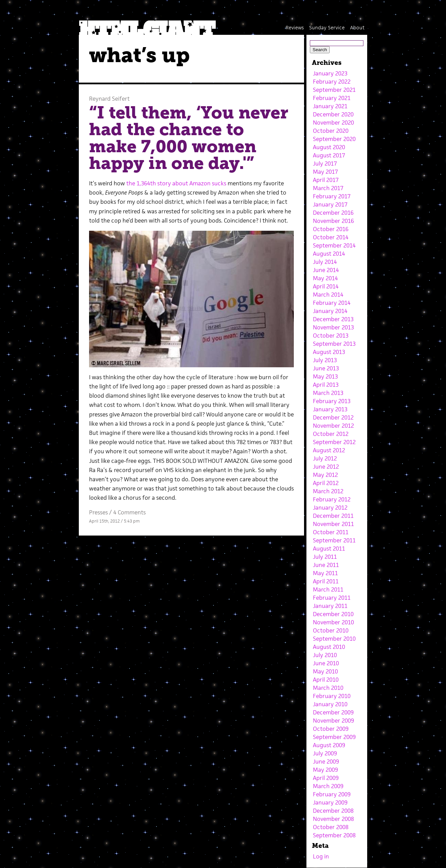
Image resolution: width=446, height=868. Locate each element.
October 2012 (331, 434)
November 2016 (333, 221)
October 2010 (331, 630)
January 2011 (330, 606)
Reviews (295, 27)
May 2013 (325, 376)
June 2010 (326, 663)
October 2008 (331, 827)
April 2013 (326, 385)
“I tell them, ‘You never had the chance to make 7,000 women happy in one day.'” (189, 138)
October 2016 (331, 229)
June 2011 (326, 565)
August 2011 (329, 549)
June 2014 (326, 270)
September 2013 (334, 344)
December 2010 (333, 614)
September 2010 (334, 639)
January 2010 (330, 704)
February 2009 (332, 794)
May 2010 (325, 671)
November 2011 (333, 524)
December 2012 (333, 417)
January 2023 (330, 73)
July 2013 (325, 360)
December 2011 (333, 516)
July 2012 (325, 458)
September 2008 (334, 835)
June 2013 (326, 368)
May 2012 (325, 475)
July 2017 (325, 163)
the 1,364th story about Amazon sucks (176, 183)
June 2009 (326, 762)
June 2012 (326, 467)
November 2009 (333, 721)
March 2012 (328, 491)
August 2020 (329, 147)
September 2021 (334, 90)
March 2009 (328, 786)
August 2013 (329, 352)
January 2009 (330, 802)
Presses (98, 512)
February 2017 (332, 196)
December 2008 (333, 811)
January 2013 (330, 409)
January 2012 (330, 508)
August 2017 (329, 155)
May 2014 (325, 278)
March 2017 (328, 188)
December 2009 (333, 712)
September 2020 (334, 139)
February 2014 (332, 303)
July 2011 (325, 557)
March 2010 (328, 688)
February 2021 (332, 98)
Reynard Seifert (109, 99)
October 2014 (331, 237)
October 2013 (331, 336)
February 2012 (332, 499)
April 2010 (326, 680)
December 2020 (333, 114)
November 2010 (333, 622)
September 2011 (334, 540)
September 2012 (334, 442)
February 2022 (332, 82)
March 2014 (328, 295)
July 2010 (325, 655)
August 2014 (329, 254)
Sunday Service (327, 27)
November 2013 (333, 327)
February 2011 (332, 598)
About (357, 27)
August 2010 (329, 647)
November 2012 (333, 426)
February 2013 (332, 401)
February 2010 (332, 696)
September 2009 (334, 737)
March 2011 (328, 589)
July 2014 (325, 262)
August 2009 (329, 745)
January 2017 (330, 204)
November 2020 (333, 123)
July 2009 (325, 753)
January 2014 (330, 311)
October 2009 (331, 729)
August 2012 (329, 450)
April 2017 (326, 180)
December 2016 (333, 213)
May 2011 (325, 573)
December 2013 (333, 319)
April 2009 (326, 778)
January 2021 (330, 106)
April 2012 (326, 483)
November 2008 (333, 819)
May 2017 (325, 172)
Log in (321, 856)
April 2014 (326, 286)
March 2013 (328, 393)
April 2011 (326, 581)
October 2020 (331, 131)
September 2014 (334, 245)
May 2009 (325, 770)
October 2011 (331, 532)
